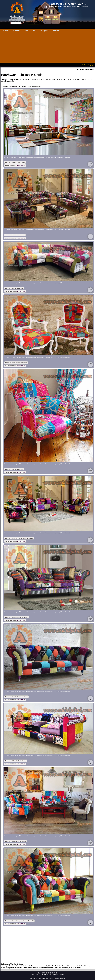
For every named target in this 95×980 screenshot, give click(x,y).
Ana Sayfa (6, 31)
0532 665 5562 (21, 166)
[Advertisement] (47, 48)
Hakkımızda (17, 31)
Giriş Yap (91, 65)
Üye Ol (84, 65)
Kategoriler (30, 31)
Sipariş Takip (45, 31)
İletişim (56, 31)
